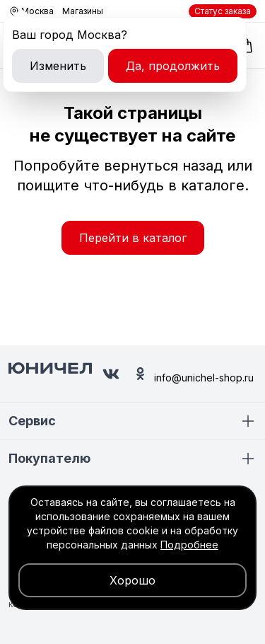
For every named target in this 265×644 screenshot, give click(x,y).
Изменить (58, 66)
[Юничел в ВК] (111, 374)
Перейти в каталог (133, 238)
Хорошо (132, 580)
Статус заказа (223, 11)
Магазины (83, 11)
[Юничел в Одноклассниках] (140, 374)
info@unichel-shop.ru (204, 378)
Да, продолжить (173, 66)
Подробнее (189, 545)
